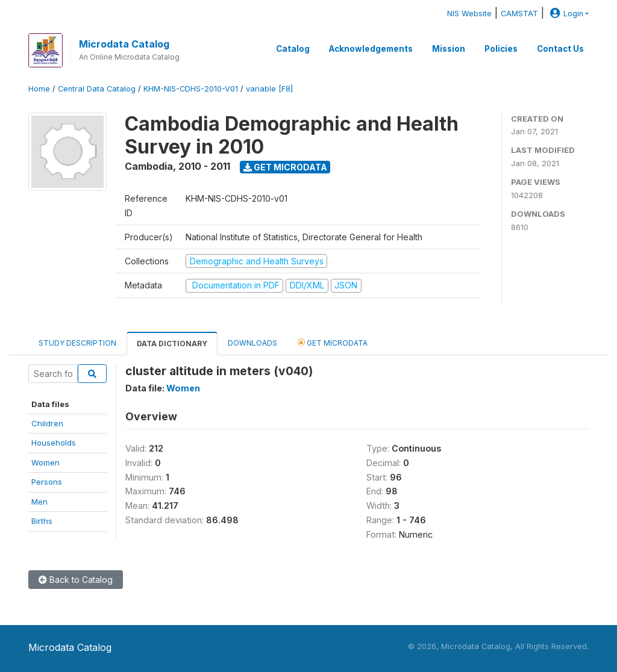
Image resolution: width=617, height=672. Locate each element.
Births (42, 521)
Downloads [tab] (252, 343)
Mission (449, 49)
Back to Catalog (76, 580)
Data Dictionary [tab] (172, 344)
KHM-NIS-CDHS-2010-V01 (191, 89)
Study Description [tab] (77, 343)
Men (39, 502)
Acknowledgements (371, 49)
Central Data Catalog (97, 89)
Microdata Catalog (124, 44)
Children (47, 423)
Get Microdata (285, 167)
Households (54, 443)
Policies (501, 49)
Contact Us (560, 49)
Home (39, 89)
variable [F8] (269, 89)
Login (565, 14)
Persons (47, 482)
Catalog (293, 49)
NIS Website (469, 14)
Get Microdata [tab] (333, 342)
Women (45, 462)
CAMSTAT (519, 14)
